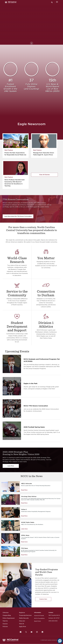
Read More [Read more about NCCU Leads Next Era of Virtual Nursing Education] (24, 490)
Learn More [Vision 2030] (11, 466)
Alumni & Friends (39, 616)
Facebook (20, 632)
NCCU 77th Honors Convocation (36, 406)
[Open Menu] (57, 2)
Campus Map (7, 615)
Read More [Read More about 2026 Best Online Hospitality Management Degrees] (24, 516)
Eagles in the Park (30, 383)
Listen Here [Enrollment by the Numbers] (24, 529)
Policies (5, 626)
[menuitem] (21, 632)
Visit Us (5, 621)
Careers (5, 624)
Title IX (22, 624)
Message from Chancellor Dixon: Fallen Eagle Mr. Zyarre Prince (44, 154)
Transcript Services (25, 615)
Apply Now (23, 626)
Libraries (6, 613)
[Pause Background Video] (32, 43)
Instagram (37, 632)
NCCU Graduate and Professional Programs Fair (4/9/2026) (42, 360)
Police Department (9, 618)
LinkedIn (42, 632)
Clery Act (22, 621)
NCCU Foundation (39, 618)
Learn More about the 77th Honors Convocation (18, 216)
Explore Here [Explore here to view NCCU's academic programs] (43, 599)
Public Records (24, 618)
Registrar (22, 613)
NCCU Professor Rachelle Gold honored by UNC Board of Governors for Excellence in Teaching (14, 183)
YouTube (31, 632)
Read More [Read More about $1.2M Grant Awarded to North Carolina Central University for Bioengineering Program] (24, 555)
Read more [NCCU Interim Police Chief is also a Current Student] (24, 542)
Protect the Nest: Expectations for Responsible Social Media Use (15, 154)
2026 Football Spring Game (34, 427)
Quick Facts (37, 621)
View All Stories (44, 175)
